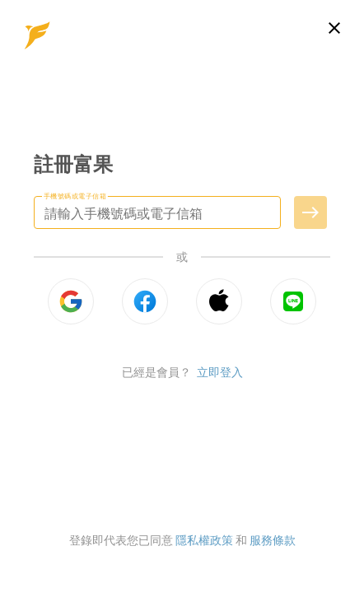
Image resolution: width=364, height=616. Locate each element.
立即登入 (220, 372)
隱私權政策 (204, 540)
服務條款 (273, 540)
